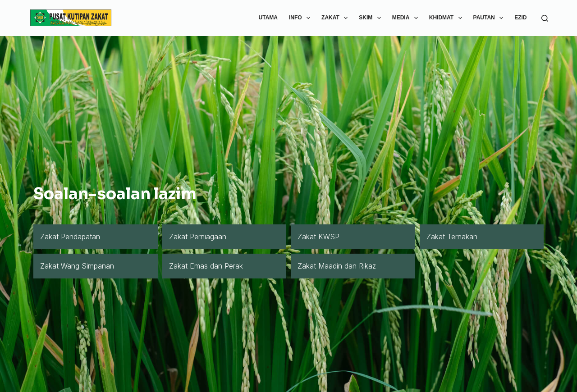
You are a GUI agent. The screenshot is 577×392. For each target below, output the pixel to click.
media (407, 18)
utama (268, 18)
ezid (520, 18)
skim (371, 18)
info (301, 18)
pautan (490, 18)
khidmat (447, 18)
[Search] (545, 18)
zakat (336, 18)
